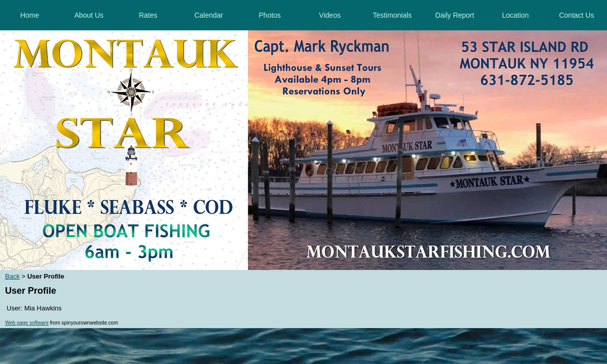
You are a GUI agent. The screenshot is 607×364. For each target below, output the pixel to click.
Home (30, 15)
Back (12, 276)
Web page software (27, 323)
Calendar (209, 15)
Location (515, 15)
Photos (270, 15)
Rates (148, 15)
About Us (89, 15)
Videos (330, 15)
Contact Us (576, 15)
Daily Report (454, 15)
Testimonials (392, 15)
